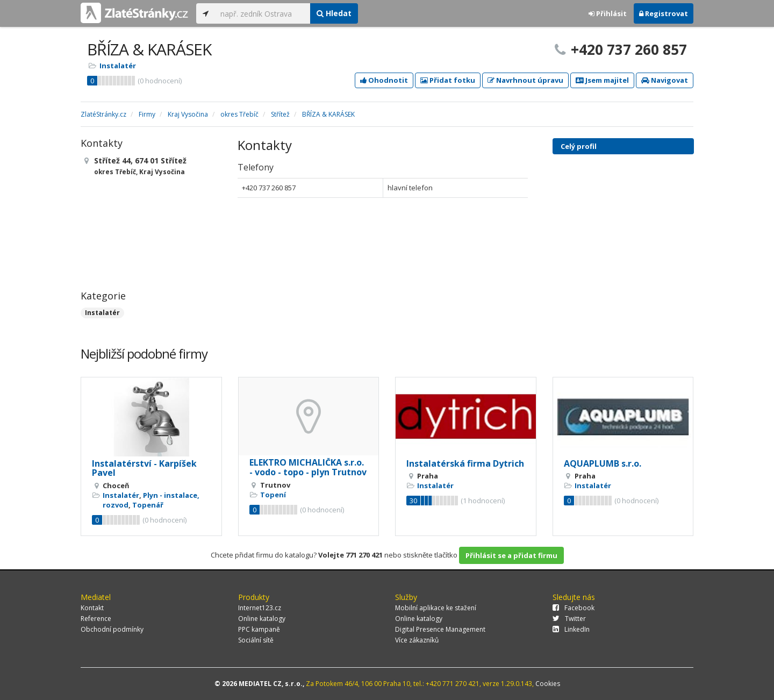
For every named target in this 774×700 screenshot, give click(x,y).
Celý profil (579, 146)
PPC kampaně (259, 629)
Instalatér (118, 66)
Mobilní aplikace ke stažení (436, 608)
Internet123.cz (260, 608)
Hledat (334, 13)
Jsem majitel (602, 80)
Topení (273, 495)
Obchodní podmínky (112, 629)
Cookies (548, 684)
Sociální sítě (256, 640)
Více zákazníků (417, 640)
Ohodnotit (384, 80)
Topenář (148, 505)
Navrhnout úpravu (525, 80)
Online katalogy (262, 619)
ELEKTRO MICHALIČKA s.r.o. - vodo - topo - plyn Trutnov (308, 467)
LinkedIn (571, 629)
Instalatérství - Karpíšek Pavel (144, 468)
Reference (96, 619)
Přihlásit (608, 13)
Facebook (574, 608)
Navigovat (665, 80)
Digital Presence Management (440, 629)
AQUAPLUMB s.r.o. (603, 463)
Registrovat (664, 13)
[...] (263, 13)
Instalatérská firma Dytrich (465, 463)
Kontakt (92, 608)
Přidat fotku (448, 80)
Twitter (569, 619)
